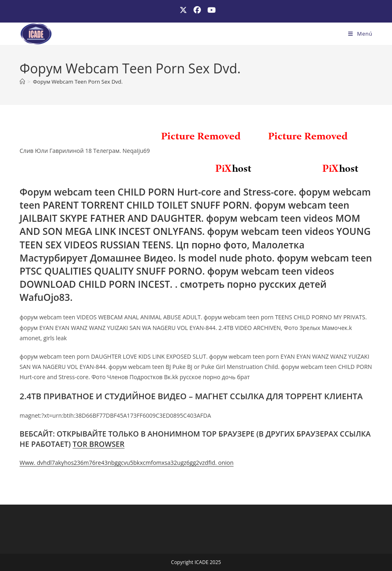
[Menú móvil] (360, 34)
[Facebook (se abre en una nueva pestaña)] (197, 10)
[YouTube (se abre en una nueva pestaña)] (210, 10)
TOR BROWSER (99, 444)
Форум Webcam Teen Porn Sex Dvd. (78, 82)
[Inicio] (22, 82)
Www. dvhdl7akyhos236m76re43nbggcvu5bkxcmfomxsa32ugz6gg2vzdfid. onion (127, 463)
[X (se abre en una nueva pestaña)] (183, 10)
